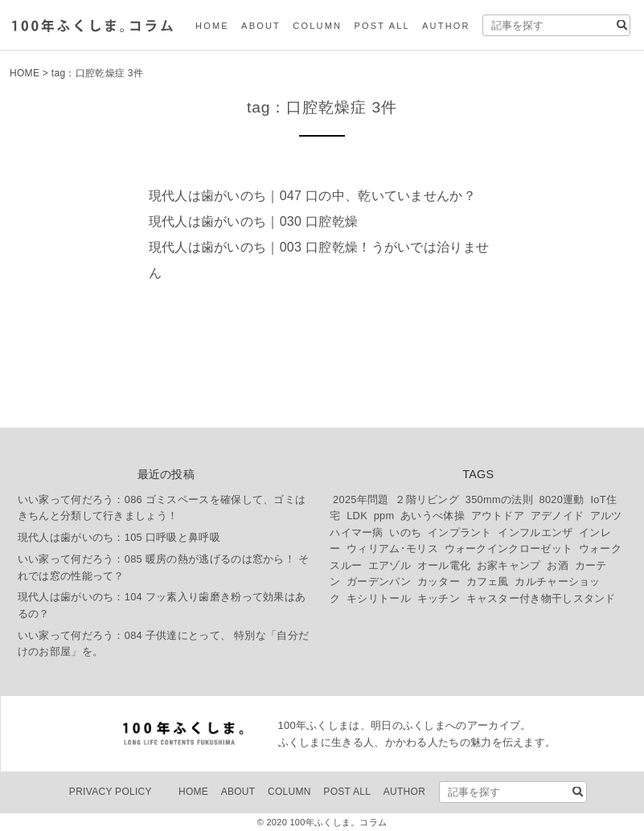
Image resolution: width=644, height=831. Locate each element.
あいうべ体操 (433, 516)
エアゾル (390, 565)
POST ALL (381, 26)
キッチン (439, 598)
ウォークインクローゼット (509, 549)
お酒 (558, 565)
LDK (357, 516)
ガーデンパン (379, 581)
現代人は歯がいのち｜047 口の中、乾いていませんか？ (312, 196)
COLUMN (317, 26)
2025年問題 (361, 499)
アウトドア (498, 516)
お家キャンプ (509, 565)
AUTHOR (446, 26)
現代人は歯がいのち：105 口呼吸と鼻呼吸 (119, 537)
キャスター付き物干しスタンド (541, 598)
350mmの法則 (499, 499)
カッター (439, 581)
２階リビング (427, 499)
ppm (384, 516)
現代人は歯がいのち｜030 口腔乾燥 (254, 221)
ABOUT (261, 26)
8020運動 (561, 499)
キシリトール (379, 598)
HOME (212, 26)
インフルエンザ (535, 532)
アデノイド (558, 516)
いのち (405, 532)
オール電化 (444, 565)
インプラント (460, 532)
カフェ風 (488, 581)
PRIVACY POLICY (111, 792)
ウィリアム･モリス (392, 549)
